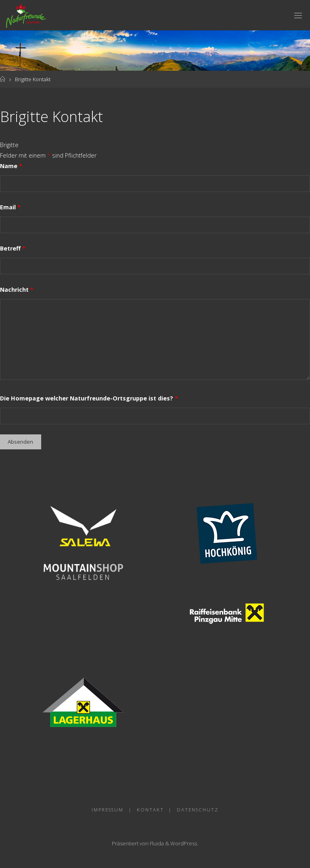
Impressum (108, 810)
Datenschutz (198, 810)
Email (10, 207)
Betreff (13, 248)
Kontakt (150, 810)
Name (11, 166)
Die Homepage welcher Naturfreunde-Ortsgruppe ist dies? (89, 398)
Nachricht (17, 290)
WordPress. (184, 843)
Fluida (156, 843)
